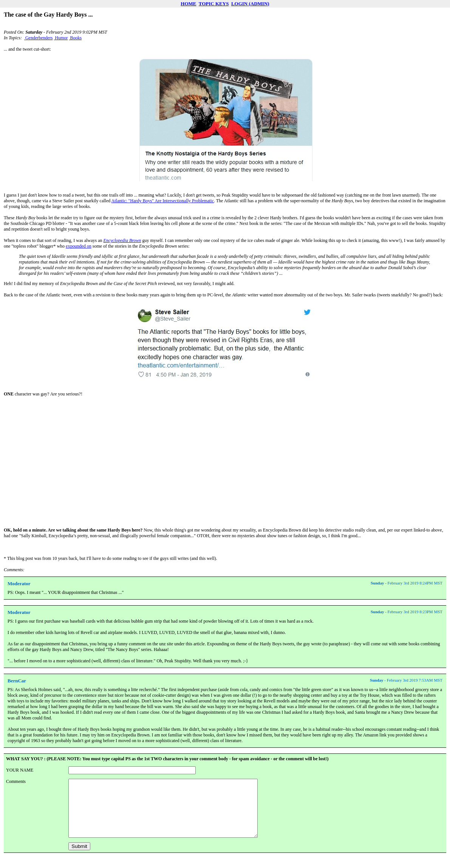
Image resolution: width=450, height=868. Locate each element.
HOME (188, 4)
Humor (61, 38)
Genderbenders (39, 38)
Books (76, 38)
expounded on (79, 246)
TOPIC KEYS (214, 4)
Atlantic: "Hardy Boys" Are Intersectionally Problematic (163, 201)
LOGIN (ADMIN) (250, 4)
